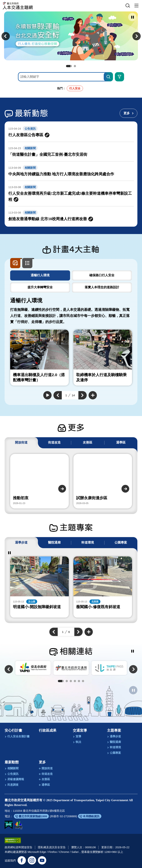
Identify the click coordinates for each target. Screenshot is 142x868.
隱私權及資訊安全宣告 (52, 847)
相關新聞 (13, 768)
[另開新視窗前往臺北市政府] (33, 668)
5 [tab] (79, 681)
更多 (42, 762)
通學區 (46, 785)
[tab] (40, 275)
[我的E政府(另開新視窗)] (9, 824)
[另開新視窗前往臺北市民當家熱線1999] (31, 816)
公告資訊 (13, 774)
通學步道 (115, 736)
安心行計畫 (13, 730)
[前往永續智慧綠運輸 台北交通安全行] (71, 36)
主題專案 (114, 730)
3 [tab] (71, 681)
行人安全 (75, 88)
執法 (78, 742)
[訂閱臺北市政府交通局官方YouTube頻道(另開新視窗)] (42, 860)
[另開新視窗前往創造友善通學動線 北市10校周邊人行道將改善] (71, 216)
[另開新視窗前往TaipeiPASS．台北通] (109, 668)
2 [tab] (75, 66)
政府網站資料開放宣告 (18, 847)
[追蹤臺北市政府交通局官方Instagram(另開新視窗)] (32, 860)
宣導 (78, 736)
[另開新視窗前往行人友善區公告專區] (71, 132)
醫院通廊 (115, 742)
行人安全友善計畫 (18, 736)
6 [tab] (83, 681)
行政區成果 (48, 730)
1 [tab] (69, 66)
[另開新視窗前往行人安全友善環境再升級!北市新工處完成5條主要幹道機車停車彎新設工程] (71, 194)
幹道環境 (115, 747)
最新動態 (12, 762)
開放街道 (47, 768)
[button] (128, 6)
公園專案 (115, 753)
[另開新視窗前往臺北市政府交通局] (71, 668)
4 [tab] (75, 681)
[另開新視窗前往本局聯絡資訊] (90, 816)
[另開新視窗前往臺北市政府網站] (18, 824)
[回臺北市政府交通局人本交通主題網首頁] (18, 6)
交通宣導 (80, 730)
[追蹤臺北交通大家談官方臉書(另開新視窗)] (22, 860)
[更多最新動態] (129, 113)
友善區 (46, 779)
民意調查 (13, 785)
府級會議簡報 (16, 779)
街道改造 (47, 774)
